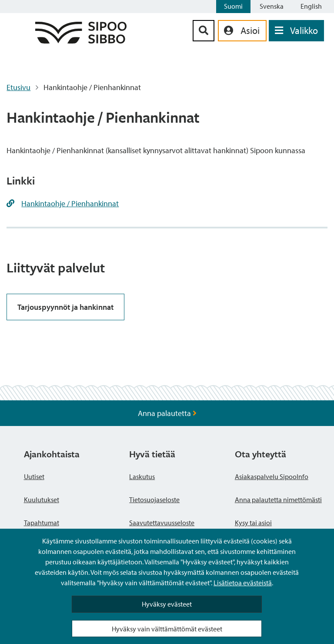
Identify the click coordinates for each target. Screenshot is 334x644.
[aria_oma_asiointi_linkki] (242, 31)
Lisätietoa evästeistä (243, 583)
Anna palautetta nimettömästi (278, 500)
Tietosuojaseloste (154, 500)
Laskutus (142, 476)
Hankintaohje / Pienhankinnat (70, 203)
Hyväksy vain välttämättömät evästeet (167, 629)
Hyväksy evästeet (167, 604)
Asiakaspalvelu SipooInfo (272, 476)
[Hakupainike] (204, 31)
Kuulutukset (42, 500)
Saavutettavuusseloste (162, 523)
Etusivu (18, 87)
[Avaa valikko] (296, 31)
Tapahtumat (42, 523)
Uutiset (34, 476)
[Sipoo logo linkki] (81, 41)
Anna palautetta (167, 413)
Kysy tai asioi (253, 523)
